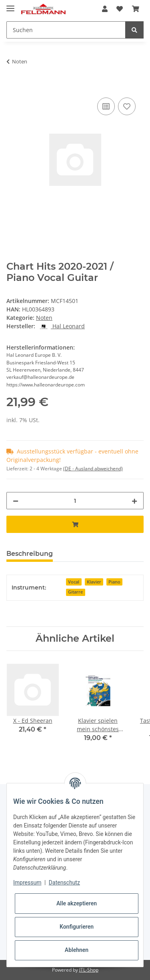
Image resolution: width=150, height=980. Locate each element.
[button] (105, 9)
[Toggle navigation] (10, 5)
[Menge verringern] (16, 501)
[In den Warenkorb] (13, 87)
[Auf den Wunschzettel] (127, 106)
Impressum (27, 882)
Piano (114, 582)
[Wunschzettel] (120, 9)
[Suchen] (66, 30)
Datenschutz (64, 882)
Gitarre (75, 592)
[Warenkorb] (136, 9)
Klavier (94, 582)
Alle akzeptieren (77, 903)
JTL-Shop (89, 970)
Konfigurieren (77, 927)
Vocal (74, 582)
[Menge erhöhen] (134, 501)
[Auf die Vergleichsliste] (106, 106)
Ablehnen (77, 950)
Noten (44, 318)
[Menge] (75, 501)
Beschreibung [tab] (30, 554)
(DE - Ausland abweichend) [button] (93, 469)
